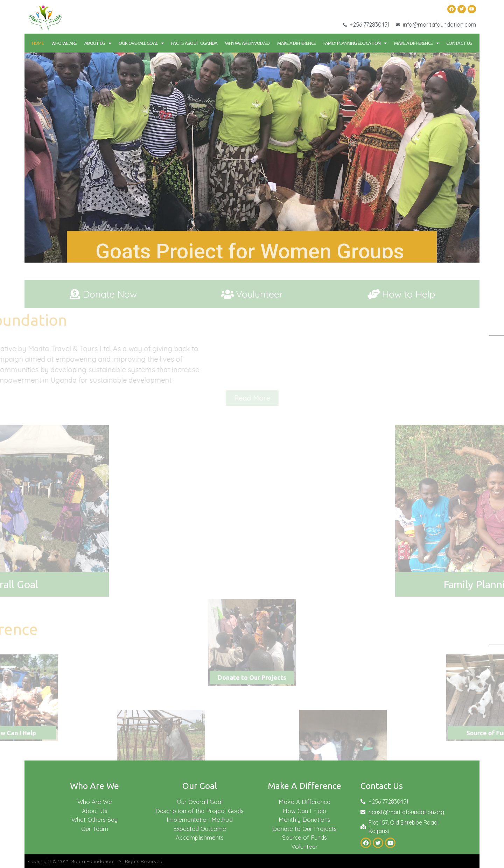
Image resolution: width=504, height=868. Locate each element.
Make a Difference (296, 43)
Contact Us (459, 43)
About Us (98, 43)
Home (38, 43)
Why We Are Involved (247, 43)
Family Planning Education (355, 43)
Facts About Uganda (194, 43)
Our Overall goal (141, 43)
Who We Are (64, 43)
